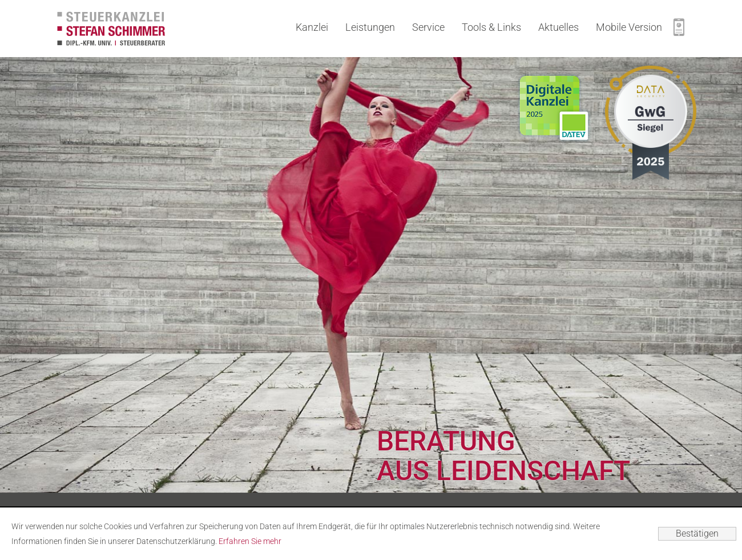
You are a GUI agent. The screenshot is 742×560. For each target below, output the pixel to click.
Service (428, 27)
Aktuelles (558, 27)
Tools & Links (491, 27)
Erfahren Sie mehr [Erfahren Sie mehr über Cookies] (250, 541)
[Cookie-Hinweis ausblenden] (697, 534)
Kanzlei (312, 27)
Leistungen (370, 27)
